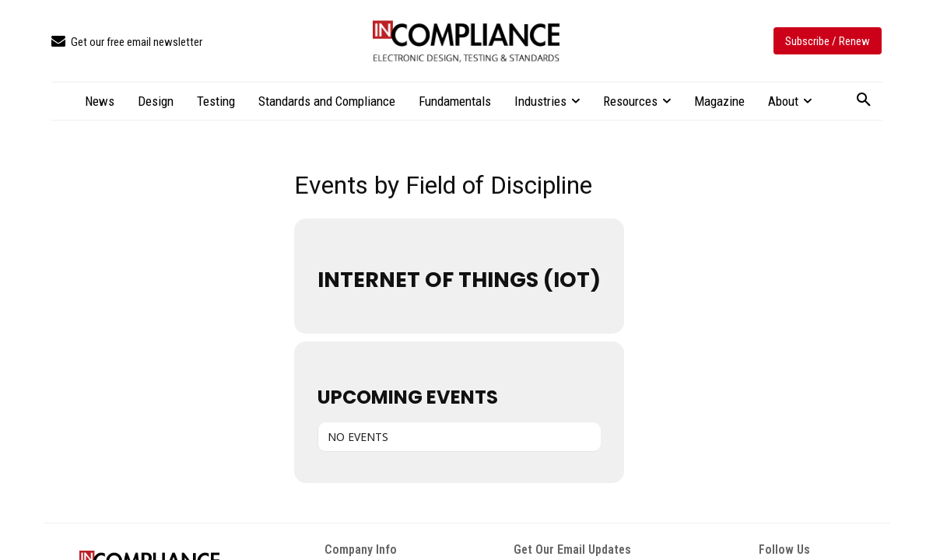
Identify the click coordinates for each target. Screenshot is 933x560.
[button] (864, 100)
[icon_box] (127, 42)
